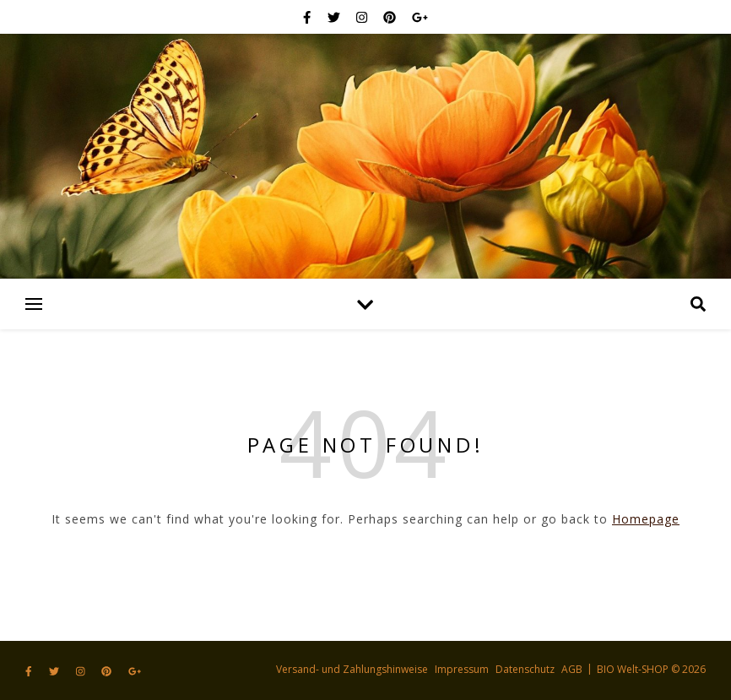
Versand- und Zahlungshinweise (352, 669)
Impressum (462, 669)
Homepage (646, 519)
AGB (572, 669)
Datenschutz (525, 669)
